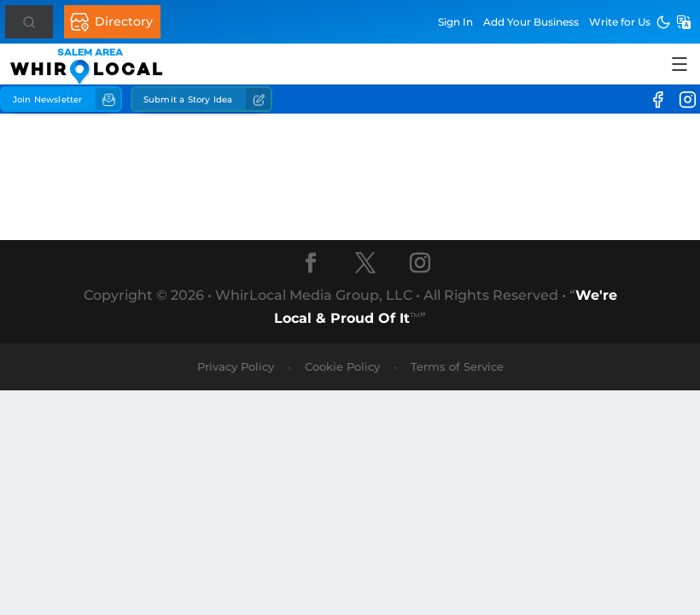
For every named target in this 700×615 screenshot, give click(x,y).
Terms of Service (457, 366)
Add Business (531, 22)
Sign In (455, 22)
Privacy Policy (236, 366)
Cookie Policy (342, 366)
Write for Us (620, 22)
